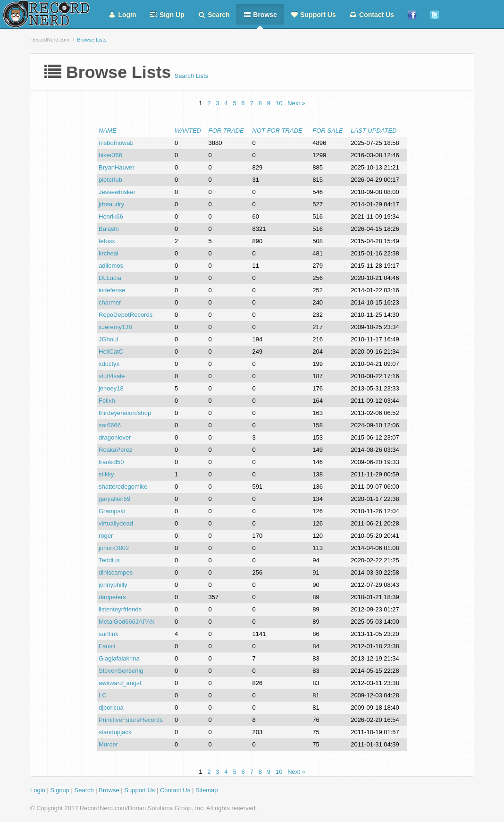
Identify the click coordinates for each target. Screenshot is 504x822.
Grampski (112, 511)
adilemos (111, 266)
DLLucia (110, 278)
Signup (59, 790)
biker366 (110, 155)
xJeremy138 (115, 327)
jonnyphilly (113, 585)
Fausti (107, 646)
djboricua (111, 708)
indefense (112, 290)
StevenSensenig (121, 671)
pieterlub (110, 180)
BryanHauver (117, 167)
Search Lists (192, 76)
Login (122, 15)
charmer (110, 302)
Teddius (109, 560)
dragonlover (115, 437)
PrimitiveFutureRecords (131, 720)
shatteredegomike (123, 487)
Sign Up (167, 15)
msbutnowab (116, 143)
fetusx (107, 241)
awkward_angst (120, 683)
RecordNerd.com (50, 40)
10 (279, 103)
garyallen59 (114, 499)
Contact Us (372, 15)
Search (214, 15)
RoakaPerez (116, 450)
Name (108, 131)
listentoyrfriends (120, 609)
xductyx (109, 364)
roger (106, 536)
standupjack (115, 732)
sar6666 (110, 425)
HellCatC (111, 352)
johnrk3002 (114, 548)
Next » (296, 103)
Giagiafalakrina (119, 658)
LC (103, 695)
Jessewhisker (117, 192)
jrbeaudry (111, 204)
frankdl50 (111, 462)
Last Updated (374, 131)
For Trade (226, 131)
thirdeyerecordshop (125, 413)
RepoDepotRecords (126, 315)
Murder (108, 744)
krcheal (109, 253)
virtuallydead (116, 523)
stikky (106, 474)
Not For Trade (277, 131)
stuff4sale (112, 376)
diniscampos (116, 572)
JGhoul (108, 339)
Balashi (109, 229)
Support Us (313, 15)
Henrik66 (111, 216)
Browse (260, 15)
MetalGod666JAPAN (127, 622)
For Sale (328, 131)
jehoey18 (111, 388)
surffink (109, 634)
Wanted (188, 131)
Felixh (107, 401)
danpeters (112, 597)
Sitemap (207, 790)
